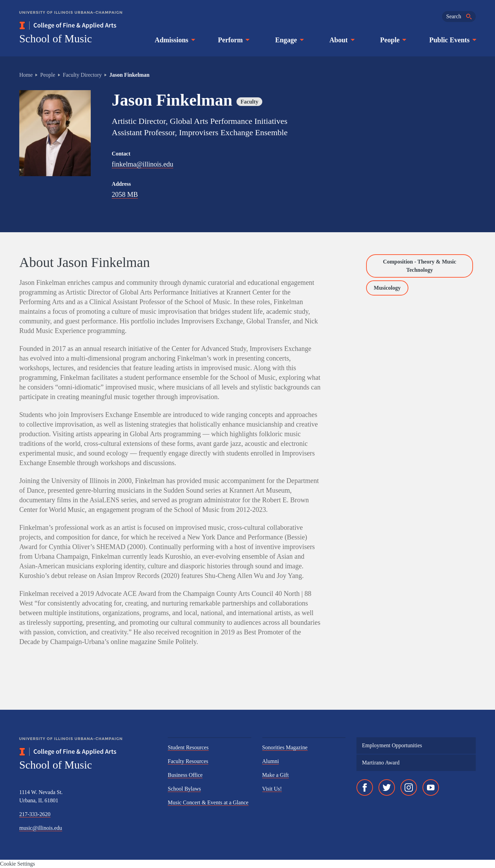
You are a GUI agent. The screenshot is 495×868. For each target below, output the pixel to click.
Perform (233, 40)
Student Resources (188, 747)
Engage (289, 40)
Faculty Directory (82, 75)
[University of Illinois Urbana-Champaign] (71, 17)
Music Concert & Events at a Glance (208, 802)
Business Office (185, 775)
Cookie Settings (18, 864)
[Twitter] (387, 787)
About (341, 40)
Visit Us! (272, 789)
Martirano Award (381, 763)
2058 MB (125, 194)
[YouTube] (431, 787)
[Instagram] (409, 787)
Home (26, 75)
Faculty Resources (188, 761)
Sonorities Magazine (285, 747)
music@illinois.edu (41, 828)
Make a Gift (276, 775)
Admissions (174, 40)
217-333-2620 (35, 814)
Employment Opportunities (392, 745)
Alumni (271, 761)
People (393, 40)
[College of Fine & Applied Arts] (88, 25)
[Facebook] (365, 787)
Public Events (452, 40)
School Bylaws (184, 789)
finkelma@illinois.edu (142, 164)
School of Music (56, 39)
